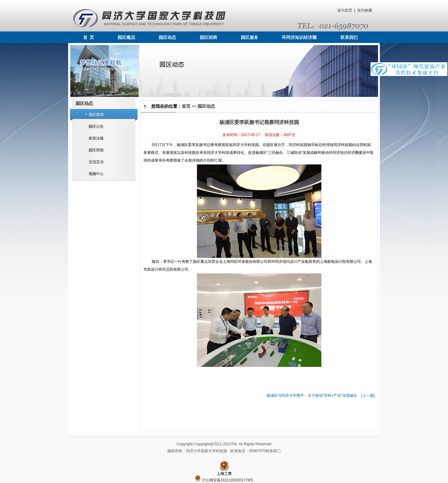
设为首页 (345, 10)
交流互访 (96, 162)
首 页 (89, 38)
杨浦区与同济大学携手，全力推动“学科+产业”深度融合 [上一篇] (321, 395)
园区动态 (167, 38)
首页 (186, 106)
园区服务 (250, 38)
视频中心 (96, 174)
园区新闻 (96, 115)
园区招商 (208, 38)
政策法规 (96, 138)
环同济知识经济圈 (299, 38)
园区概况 (126, 38)
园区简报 (96, 150)
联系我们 (349, 38)
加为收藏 (365, 10)
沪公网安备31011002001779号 (224, 480)
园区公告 (96, 126)
